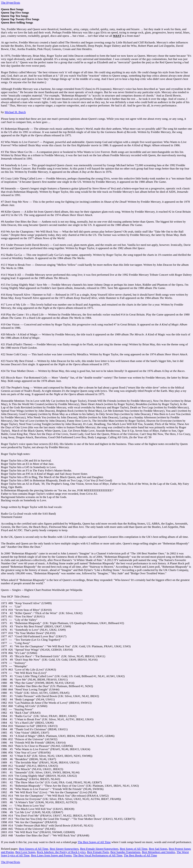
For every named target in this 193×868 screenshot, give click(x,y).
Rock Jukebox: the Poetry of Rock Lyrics (61, 852)
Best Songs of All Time (134, 849)
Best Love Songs (25, 852)
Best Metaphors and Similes (159, 852)
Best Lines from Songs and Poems (51, 855)
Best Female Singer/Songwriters (99, 849)
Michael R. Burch (15, 112)
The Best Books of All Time (140, 855)
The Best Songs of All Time (94, 842)
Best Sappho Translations (125, 852)
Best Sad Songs (158, 849)
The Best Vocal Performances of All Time (98, 855)
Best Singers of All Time (34, 849)
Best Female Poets (98, 852)
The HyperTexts (11, 3)
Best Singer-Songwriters (64, 849)
